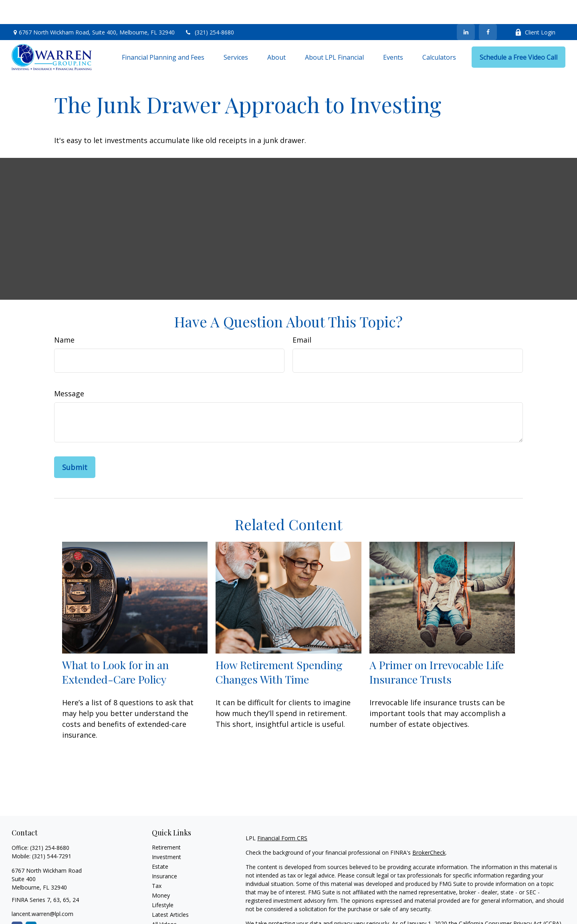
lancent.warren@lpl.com (42, 890)
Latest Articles (170, 891)
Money (161, 871)
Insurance (164, 852)
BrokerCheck (429, 828)
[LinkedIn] (466, 8)
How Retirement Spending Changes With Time (279, 648)
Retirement (166, 823)
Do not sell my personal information (480, 908)
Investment (166, 833)
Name (64, 316)
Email (302, 316)
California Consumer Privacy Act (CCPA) (510, 899)
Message (69, 369)
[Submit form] (75, 443)
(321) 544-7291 (52, 832)
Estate (160, 842)
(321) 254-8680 (209, 8)
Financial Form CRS (282, 814)
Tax (157, 862)
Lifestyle (163, 881)
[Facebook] (488, 8)
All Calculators (170, 910)
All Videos (164, 900)
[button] (163, 33)
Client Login (535, 8)
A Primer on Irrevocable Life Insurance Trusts (437, 648)
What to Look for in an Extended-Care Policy (115, 648)
